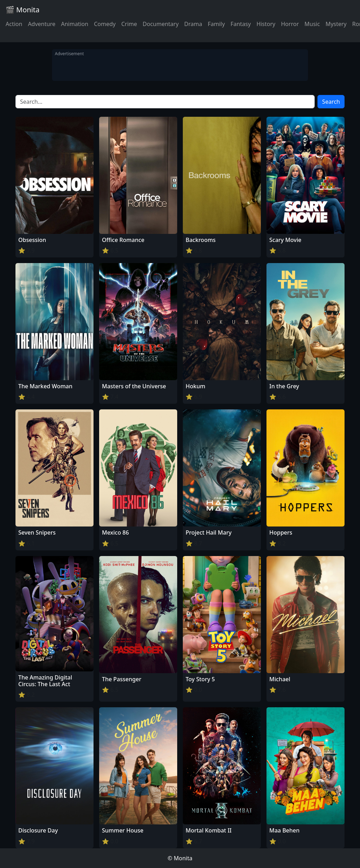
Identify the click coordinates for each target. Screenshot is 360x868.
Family (216, 24)
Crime (129, 24)
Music (312, 24)
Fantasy (241, 24)
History (266, 24)
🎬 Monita (22, 10)
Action (14, 24)
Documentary (161, 24)
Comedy (105, 24)
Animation (75, 24)
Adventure (41, 24)
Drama (193, 24)
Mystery (336, 24)
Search (331, 102)
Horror (290, 24)
